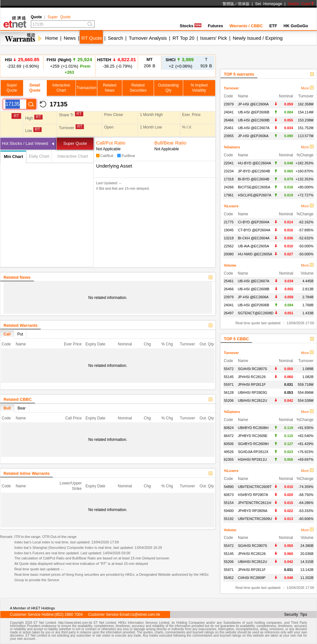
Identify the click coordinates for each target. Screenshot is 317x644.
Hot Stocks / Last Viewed (25, 143)
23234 (229, 171)
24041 (229, 112)
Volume (230, 265)
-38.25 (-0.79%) (117, 63)
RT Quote (92, 38)
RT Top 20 (183, 38)
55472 (229, 369)
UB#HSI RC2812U (252, 400)
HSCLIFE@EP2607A (255, 195)
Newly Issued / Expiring (258, 38)
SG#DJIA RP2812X (253, 452)
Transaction (86, 88)
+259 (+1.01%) (69, 66)
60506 (229, 444)
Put (20, 334)
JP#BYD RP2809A (253, 511)
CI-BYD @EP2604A (254, 222)
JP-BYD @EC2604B (254, 171)
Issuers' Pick (214, 38)
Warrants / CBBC (246, 26)
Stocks (191, 26)
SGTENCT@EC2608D (256, 313)
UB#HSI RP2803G (252, 392)
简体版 (244, 4)
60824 (229, 428)
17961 (229, 195)
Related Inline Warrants (27, 473)
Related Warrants (20, 325)
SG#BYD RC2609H (253, 444)
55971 (229, 384)
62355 (229, 459)
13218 (229, 238)
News (70, 38)
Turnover (231, 88)
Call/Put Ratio (111, 143)
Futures (215, 26)
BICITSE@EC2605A (254, 187)
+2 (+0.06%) (180, 63)
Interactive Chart (73, 156)
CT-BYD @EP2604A (254, 230)
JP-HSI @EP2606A (253, 136)
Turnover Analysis (148, 38)
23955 (229, 136)
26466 (229, 120)
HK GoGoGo (296, 26)
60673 (229, 495)
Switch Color (301, 4)
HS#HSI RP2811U (252, 459)
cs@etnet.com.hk (145, 615)
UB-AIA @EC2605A (253, 246)
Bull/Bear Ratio (170, 143)
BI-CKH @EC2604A (254, 238)
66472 (229, 436)
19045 (229, 230)
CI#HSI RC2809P (252, 578)
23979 (229, 104)
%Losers (231, 206)
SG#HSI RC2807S (252, 369)
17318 (229, 179)
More (307, 88)
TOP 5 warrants (239, 74)
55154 (229, 503)
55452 (229, 578)
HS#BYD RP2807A (253, 495)
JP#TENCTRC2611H (255, 503)
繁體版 (228, 4)
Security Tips (296, 615)
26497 (229, 313)
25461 (229, 128)
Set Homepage (269, 4)
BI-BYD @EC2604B (254, 179)
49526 (229, 452)
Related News (17, 277)
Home (52, 38)
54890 (229, 487)
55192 (229, 519)
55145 (229, 377)
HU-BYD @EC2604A (254, 163)
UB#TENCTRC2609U (255, 519)
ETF (273, 26)
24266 (229, 187)
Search (116, 38)
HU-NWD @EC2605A (255, 254)
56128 (229, 392)
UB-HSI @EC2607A (254, 128)
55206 (229, 400)
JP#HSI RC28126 (252, 377)
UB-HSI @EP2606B (254, 112)
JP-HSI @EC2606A (253, 104)
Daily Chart (39, 156)
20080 (229, 254)
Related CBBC (18, 399)
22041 (229, 163)
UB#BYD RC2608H (253, 428)
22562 (229, 246)
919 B (206, 63)
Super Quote (59, 17)
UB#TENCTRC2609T (255, 487)
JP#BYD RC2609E (253, 436)
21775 (229, 222)
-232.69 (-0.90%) (22, 63)
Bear (22, 408)
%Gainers (232, 147)
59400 (229, 511)
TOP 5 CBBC (236, 339)
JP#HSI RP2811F (252, 384)
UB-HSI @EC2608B (254, 120)
